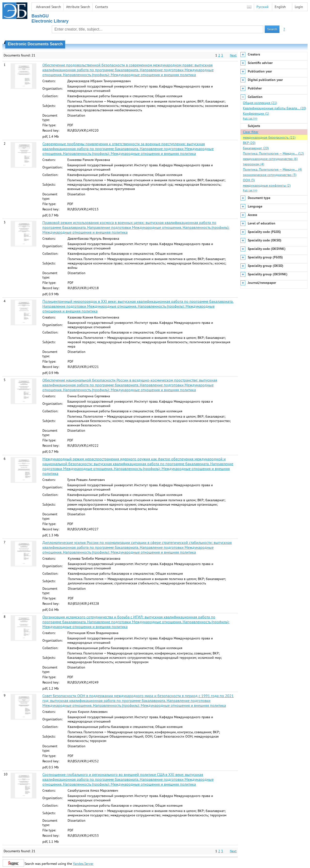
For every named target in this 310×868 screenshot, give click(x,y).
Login (299, 7)
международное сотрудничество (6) (270, 159)
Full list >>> (250, 118)
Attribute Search (78, 7)
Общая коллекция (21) (260, 103)
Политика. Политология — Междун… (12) (273, 153)
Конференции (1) (256, 113)
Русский (263, 7)
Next (233, 55)
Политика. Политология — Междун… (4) (272, 169)
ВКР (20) (249, 143)
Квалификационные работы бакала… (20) (275, 108)
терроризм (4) (254, 164)
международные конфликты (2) (267, 185)
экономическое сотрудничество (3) (270, 175)
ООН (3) (249, 180)
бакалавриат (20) (256, 148)
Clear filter (251, 132)
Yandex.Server (83, 864)
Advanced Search (49, 7)
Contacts (102, 7)
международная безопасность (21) (269, 137)
